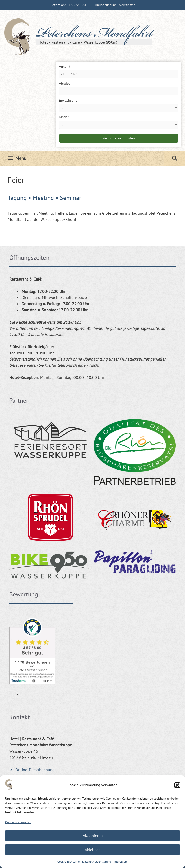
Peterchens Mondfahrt (94, 34)
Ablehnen (93, 850)
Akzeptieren (93, 836)
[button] (177, 785)
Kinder (64, 117)
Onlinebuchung (106, 5)
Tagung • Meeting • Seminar (44, 198)
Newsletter (127, 5)
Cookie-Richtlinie (68, 861)
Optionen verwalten (18, 822)
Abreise (64, 83)
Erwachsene (68, 100)
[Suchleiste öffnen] (175, 158)
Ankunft (64, 67)
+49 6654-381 (76, 5)
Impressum (121, 861)
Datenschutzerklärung (97, 861)
